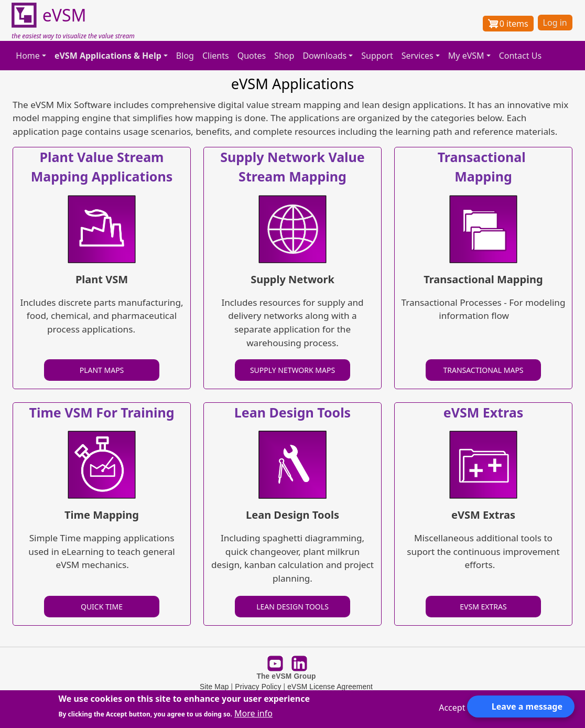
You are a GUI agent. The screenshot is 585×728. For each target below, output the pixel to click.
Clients (216, 56)
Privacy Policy (258, 687)
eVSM (49, 16)
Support (377, 56)
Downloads (324, 56)
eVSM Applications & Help (108, 56)
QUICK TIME (102, 607)
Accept (452, 708)
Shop (284, 56)
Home (28, 56)
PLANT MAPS (102, 370)
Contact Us (520, 56)
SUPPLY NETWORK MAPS (292, 370)
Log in (555, 23)
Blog (185, 56)
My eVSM (466, 56)
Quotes (252, 56)
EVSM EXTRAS (483, 607)
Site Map (214, 687)
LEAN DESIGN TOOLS (292, 607)
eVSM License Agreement (330, 687)
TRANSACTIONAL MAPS (483, 370)
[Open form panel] (521, 706)
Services (418, 56)
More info (253, 713)
